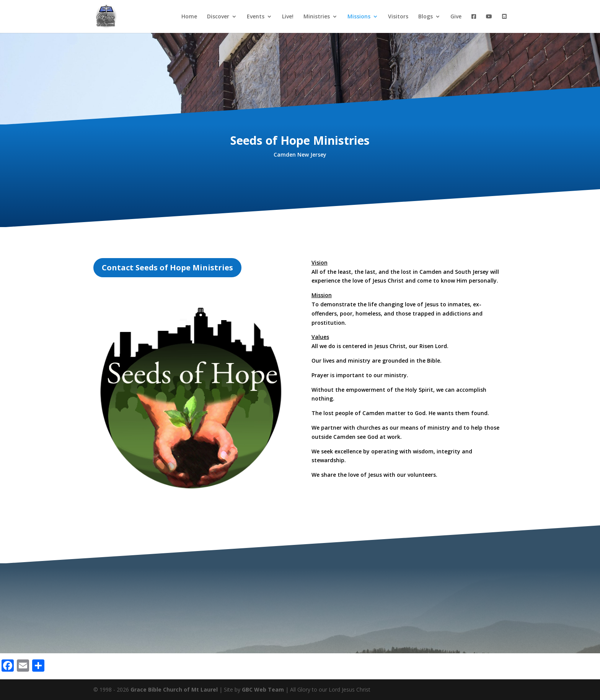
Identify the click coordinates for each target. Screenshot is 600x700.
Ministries (317, 17)
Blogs (426, 17)
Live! (288, 17)
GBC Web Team (263, 689)
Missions (359, 17)
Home (189, 17)
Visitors (398, 17)
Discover (218, 17)
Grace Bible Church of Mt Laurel (174, 689)
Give (456, 17)
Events (256, 17)
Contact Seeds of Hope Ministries (167, 267)
